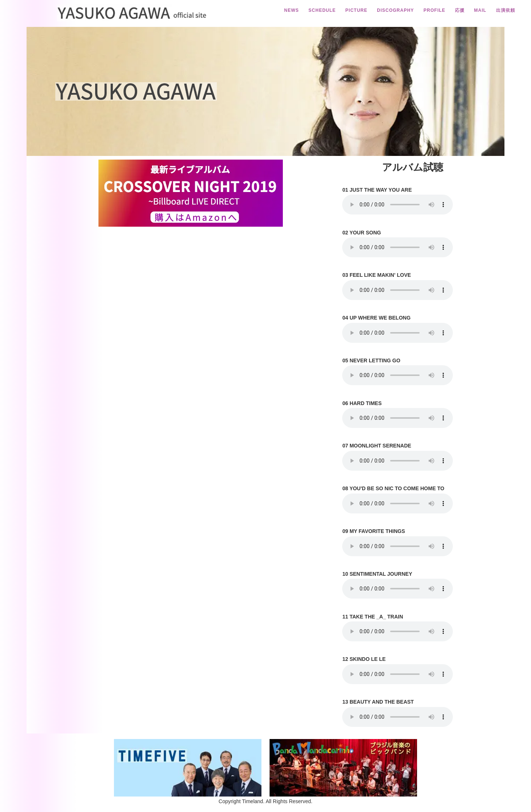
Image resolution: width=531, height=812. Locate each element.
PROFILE (435, 10)
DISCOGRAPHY (395, 10)
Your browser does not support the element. (398, 205)
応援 (460, 10)
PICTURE (357, 10)
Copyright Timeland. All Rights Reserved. (265, 801)
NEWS (292, 10)
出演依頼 (506, 10)
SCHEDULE (322, 10)
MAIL (480, 10)
